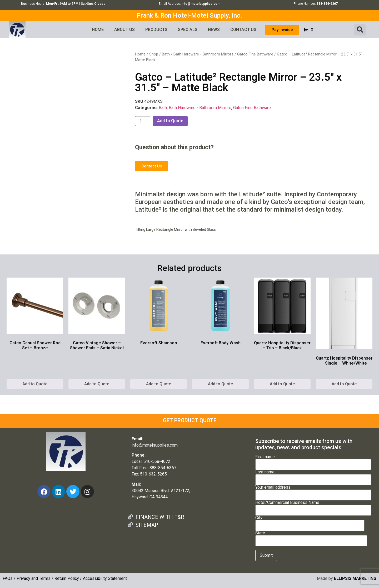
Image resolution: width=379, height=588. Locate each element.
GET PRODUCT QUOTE (190, 420)
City (310, 522)
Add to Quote (170, 121)
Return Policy (67, 578)
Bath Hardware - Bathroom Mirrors (203, 54)
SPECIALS (188, 30)
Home (140, 54)
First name (313, 461)
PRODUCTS (156, 30)
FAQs (8, 578)
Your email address (313, 491)
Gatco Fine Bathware (255, 54)
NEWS (214, 30)
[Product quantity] (143, 121)
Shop (154, 54)
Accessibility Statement (105, 578)
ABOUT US (124, 30)
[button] (360, 30)
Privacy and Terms (34, 578)
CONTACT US (243, 30)
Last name (313, 476)
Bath (166, 54)
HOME (98, 30)
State (311, 537)
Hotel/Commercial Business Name (313, 507)
